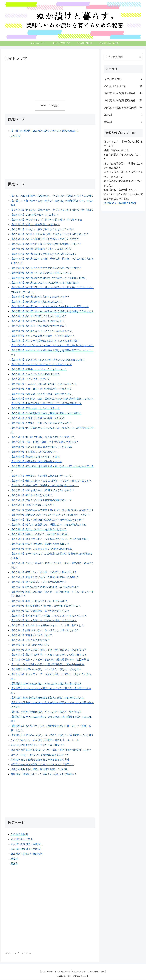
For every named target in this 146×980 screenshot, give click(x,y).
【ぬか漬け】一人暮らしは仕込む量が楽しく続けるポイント (44, 384)
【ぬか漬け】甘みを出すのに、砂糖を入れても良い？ (40, 544)
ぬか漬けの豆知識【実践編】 (27, 849)
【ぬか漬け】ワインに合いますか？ (30, 379)
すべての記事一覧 (62, 971)
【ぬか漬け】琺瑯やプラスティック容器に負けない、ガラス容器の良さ (50, 539)
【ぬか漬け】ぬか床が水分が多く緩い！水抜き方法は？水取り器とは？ (50, 234)
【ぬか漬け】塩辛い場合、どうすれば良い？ (35, 408)
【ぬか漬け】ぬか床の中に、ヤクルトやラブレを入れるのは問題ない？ (50, 306)
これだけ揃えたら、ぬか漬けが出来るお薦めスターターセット (45, 740)
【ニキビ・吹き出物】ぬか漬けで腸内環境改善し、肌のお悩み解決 (47, 664)
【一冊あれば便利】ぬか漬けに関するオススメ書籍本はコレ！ (45, 131)
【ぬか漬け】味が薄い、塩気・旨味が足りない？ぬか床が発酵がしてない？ (52, 399)
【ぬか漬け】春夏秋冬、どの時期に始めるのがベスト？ (41, 476)
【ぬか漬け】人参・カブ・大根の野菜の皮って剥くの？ (41, 389)
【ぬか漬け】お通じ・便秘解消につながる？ (35, 225)
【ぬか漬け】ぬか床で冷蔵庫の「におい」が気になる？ (41, 249)
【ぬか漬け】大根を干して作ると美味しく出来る (38, 418)
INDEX (44, 105)
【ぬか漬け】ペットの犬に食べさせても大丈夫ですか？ (41, 364)
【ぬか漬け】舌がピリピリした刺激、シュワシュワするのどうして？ (49, 616)
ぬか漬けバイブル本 (97, 971)
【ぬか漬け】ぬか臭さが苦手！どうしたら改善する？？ (41, 331)
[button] (140, 57)
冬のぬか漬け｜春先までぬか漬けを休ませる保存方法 (40, 760)
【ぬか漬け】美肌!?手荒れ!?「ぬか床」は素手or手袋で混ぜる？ (46, 606)
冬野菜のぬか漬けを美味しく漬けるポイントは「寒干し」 (42, 764)
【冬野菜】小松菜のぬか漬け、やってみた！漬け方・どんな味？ (46, 669)
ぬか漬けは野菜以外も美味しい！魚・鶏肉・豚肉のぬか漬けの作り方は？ (51, 750)
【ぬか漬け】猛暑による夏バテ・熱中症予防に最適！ (40, 534)
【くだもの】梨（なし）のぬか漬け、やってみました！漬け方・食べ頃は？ (52, 210)
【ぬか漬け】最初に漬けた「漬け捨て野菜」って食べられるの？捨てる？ (51, 481)
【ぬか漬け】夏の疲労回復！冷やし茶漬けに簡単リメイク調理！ (46, 413)
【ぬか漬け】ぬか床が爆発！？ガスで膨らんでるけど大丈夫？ (45, 239)
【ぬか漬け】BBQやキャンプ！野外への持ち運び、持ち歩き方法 (46, 220)
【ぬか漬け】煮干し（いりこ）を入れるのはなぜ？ (39, 529)
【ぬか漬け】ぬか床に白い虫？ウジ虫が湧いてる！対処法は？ (45, 283)
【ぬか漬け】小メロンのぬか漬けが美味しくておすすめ (41, 447)
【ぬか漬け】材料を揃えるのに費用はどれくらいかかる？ (42, 490)
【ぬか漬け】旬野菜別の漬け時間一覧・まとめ (36, 462)
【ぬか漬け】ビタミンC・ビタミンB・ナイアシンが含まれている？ (48, 360)
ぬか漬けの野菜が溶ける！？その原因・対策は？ (38, 745)
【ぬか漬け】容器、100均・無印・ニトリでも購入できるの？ (45, 442)
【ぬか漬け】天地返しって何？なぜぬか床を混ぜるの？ (41, 423)
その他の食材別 (19, 834)
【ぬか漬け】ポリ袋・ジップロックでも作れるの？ (39, 369)
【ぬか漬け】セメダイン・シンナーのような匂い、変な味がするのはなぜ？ (52, 346)
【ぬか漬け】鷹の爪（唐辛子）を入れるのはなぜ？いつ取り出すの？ (49, 655)
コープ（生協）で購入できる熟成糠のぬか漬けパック (40, 755)
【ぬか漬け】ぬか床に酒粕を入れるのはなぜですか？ (40, 297)
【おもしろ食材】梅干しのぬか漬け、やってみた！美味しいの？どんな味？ (52, 196)
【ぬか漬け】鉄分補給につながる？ (30, 645)
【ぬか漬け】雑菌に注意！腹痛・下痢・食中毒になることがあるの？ (49, 650)
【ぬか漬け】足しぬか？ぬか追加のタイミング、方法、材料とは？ (47, 626)
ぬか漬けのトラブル (22, 839)
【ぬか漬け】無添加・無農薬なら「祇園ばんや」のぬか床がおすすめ (49, 525)
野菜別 (14, 864)
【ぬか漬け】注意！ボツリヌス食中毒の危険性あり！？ (41, 500)
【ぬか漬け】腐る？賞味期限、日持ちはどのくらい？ (40, 611)
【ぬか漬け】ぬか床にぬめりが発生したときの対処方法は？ (44, 254)
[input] (123, 57)
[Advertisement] (27, 80)
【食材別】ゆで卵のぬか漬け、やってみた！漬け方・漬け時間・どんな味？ (52, 735)
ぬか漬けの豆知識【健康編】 (27, 844)
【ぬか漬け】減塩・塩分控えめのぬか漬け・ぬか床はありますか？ (47, 520)
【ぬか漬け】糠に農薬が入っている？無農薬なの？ (39, 582)
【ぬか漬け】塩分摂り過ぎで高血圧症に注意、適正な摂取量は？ (46, 404)
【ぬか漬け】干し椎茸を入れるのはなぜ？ (34, 452)
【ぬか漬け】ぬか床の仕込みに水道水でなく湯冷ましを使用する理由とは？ (52, 311)
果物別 (14, 859)
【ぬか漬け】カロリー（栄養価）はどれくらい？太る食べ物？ (45, 341)
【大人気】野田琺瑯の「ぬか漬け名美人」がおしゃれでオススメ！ (47, 698)
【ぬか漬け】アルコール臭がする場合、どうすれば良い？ (42, 336)
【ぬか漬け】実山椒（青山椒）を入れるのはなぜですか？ (42, 437)
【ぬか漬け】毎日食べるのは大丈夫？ (31, 495)
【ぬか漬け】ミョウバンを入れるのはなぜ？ (35, 374)
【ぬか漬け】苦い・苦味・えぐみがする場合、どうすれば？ (44, 621)
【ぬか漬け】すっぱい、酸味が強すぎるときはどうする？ (42, 229)
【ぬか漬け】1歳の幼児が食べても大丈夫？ (35, 215)
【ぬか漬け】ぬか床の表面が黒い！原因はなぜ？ (38, 321)
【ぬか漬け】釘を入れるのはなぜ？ (30, 640)
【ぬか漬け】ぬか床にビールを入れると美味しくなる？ (41, 273)
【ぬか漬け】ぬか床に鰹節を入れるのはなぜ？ (36, 302)
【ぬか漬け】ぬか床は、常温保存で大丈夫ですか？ (39, 326)
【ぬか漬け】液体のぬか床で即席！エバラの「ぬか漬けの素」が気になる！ (52, 510)
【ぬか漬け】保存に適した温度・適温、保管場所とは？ (41, 394)
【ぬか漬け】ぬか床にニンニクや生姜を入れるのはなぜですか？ (46, 268)
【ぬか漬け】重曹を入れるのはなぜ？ (31, 635)
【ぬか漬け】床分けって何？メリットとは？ (35, 457)
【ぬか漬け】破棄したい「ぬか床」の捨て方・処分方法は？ (44, 572)
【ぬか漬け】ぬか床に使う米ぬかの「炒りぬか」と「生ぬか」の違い (49, 278)
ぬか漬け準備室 (79, 971)
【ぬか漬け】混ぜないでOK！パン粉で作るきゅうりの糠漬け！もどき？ (50, 515)
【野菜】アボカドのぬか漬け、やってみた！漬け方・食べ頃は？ (46, 712)
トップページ (46, 971)
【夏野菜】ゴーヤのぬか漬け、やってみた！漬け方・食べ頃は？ (46, 684)
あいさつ (16, 136)
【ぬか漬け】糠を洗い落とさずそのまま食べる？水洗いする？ (45, 587)
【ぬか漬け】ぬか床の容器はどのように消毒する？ (39, 316)
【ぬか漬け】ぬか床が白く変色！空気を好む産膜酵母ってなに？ (46, 244)
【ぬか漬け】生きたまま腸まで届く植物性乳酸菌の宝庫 (41, 549)
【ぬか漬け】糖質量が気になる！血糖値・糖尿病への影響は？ (45, 577)
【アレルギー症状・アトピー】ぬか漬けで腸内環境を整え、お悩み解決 (50, 660)
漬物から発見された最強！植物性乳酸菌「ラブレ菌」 (40, 769)
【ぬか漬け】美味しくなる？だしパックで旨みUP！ (39, 601)
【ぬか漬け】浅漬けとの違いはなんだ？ (33, 505)
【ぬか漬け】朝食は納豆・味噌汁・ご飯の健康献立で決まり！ (45, 486)
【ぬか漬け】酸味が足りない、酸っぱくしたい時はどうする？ (45, 630)
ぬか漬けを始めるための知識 (27, 854)
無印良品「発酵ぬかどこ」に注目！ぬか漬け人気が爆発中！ (44, 774)
